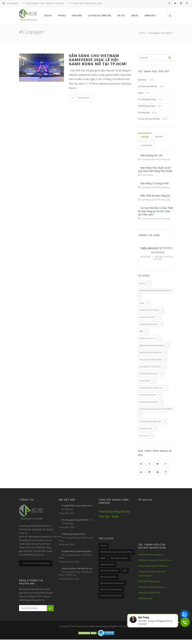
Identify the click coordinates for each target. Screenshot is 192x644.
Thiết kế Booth (145, 598)
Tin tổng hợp (144, 112)
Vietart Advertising (98, 626)
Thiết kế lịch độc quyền (149, 581)
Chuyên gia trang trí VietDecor (153, 566)
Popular (145, 137)
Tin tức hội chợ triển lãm (149, 119)
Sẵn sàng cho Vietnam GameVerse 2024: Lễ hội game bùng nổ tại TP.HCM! (98, 60)
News (141, 93)
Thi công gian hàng (147, 99)
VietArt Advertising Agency (151, 554)
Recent (159, 137)
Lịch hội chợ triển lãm (148, 86)
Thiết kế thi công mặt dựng (151, 587)
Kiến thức (142, 80)
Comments (146, 145)
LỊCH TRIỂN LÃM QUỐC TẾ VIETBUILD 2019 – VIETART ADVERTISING (156, 253)
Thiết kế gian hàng (147, 106)
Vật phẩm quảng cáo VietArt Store (155, 560)
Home (142, 33)
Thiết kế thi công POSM (149, 593)
